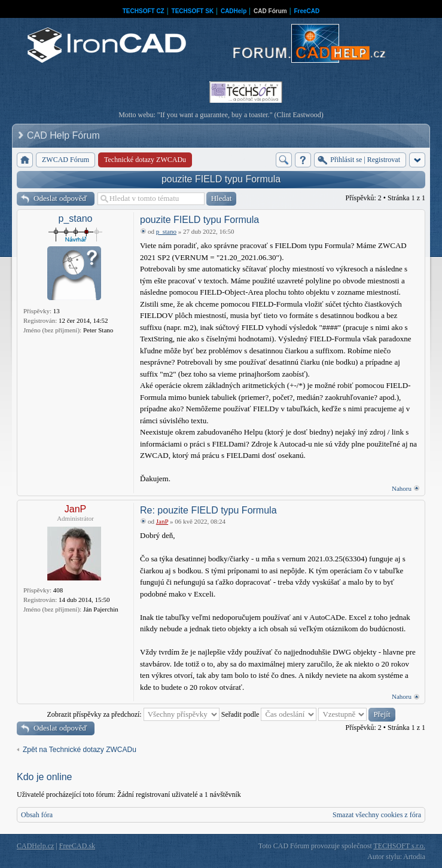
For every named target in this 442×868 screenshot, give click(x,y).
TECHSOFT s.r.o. (400, 846)
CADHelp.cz (35, 846)
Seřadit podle (269, 714)
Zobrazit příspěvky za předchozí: (133, 714)
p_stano (76, 218)
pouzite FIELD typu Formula (221, 179)
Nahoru (402, 488)
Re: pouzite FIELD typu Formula (208, 510)
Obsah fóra (37, 815)
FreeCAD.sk (77, 846)
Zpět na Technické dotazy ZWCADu (80, 750)
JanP (75, 509)
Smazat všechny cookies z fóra (377, 815)
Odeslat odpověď (60, 198)
